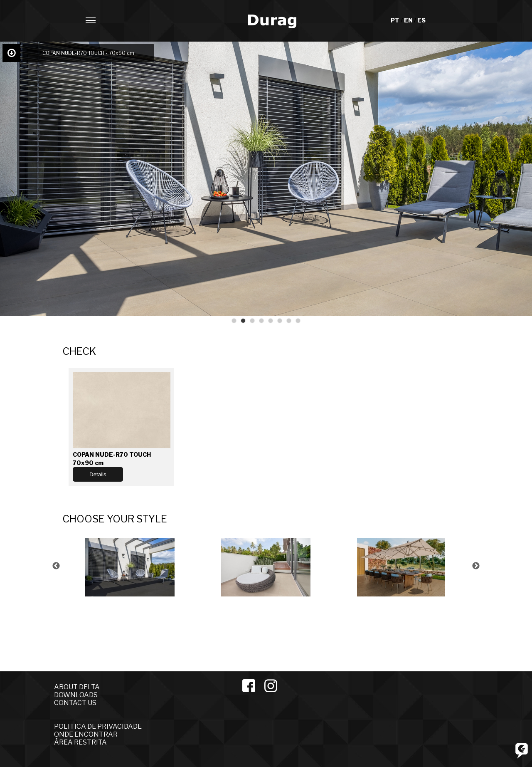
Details (98, 474)
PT (396, 20)
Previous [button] (56, 566)
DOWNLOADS (76, 695)
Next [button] (476, 566)
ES (421, 20)
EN (409, 20)
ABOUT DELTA (77, 687)
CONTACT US (75, 703)
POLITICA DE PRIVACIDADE (98, 726)
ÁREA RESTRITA (80, 742)
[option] (130, 566)
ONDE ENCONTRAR (86, 734)
